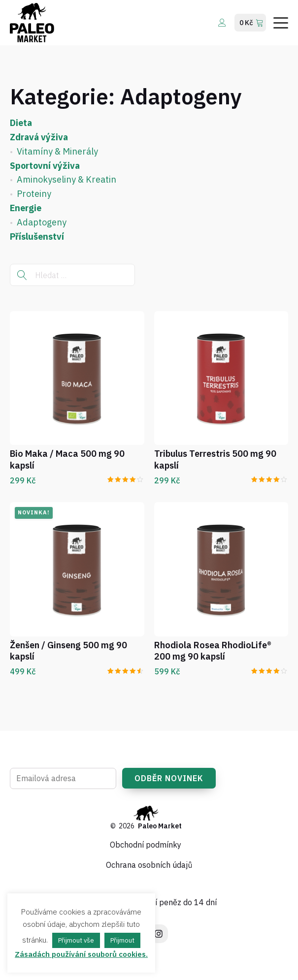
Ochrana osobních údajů (149, 865)
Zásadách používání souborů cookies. (81, 954)
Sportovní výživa (45, 166)
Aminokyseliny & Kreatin (66, 179)
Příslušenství (37, 237)
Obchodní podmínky (146, 845)
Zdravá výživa (39, 137)
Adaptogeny (42, 222)
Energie (26, 208)
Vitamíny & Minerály (57, 151)
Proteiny (34, 194)
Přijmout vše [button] (76, 940)
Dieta (21, 123)
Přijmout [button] (122, 940)
